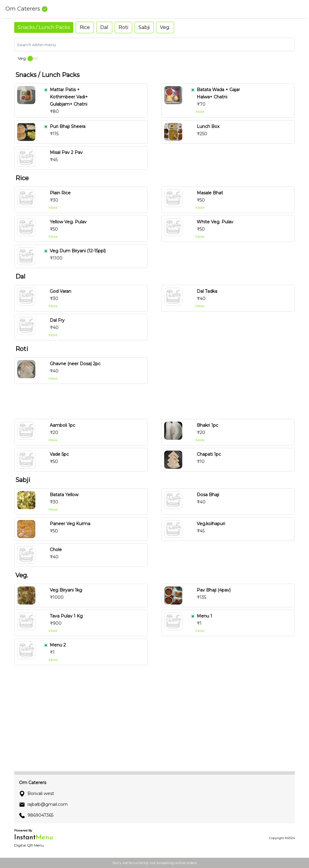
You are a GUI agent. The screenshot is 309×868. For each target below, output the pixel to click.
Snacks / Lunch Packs (44, 27)
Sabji (144, 27)
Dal (104, 27)
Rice (85, 27)
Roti (123, 27)
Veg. (165, 27)
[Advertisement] (157, 401)
